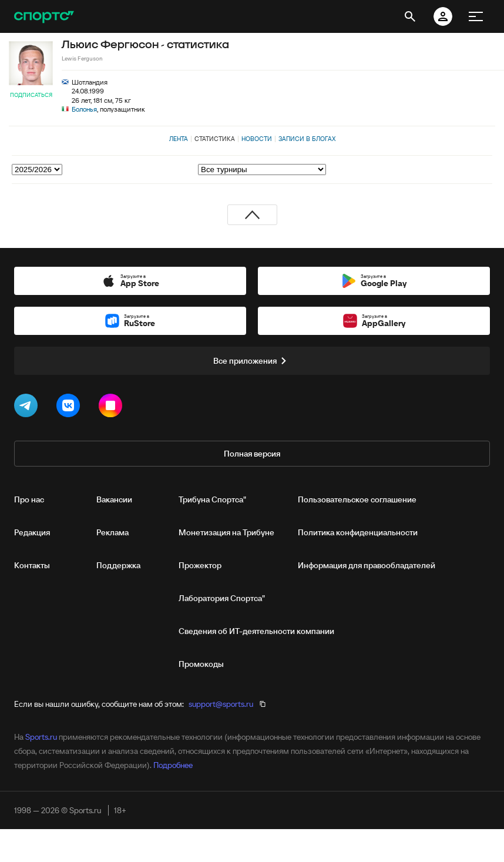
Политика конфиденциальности (358, 532)
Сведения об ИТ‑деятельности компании (256, 631)
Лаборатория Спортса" (222, 598)
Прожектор (200, 565)
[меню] (476, 16)
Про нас (29, 499)
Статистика (215, 139)
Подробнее (173, 765)
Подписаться (31, 95)
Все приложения (252, 361)
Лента (179, 139)
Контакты (32, 565)
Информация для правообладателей (367, 565)
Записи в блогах (307, 139)
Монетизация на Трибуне (226, 532)
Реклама (112, 532)
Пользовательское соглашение (357, 499)
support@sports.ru (221, 704)
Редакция (32, 532)
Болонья (84, 109)
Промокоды (201, 664)
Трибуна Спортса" (212, 499)
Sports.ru (41, 737)
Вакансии (114, 499)
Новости (257, 139)
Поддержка (118, 565)
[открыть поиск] (410, 16)
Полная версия (252, 454)
